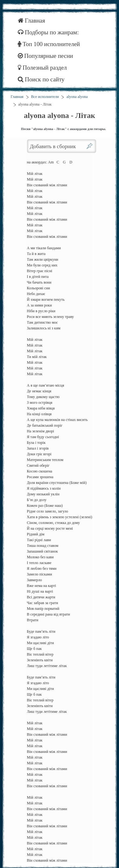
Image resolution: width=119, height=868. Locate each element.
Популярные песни (46, 56)
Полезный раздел (42, 68)
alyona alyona (77, 97)
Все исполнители (45, 97)
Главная (32, 21)
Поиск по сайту (41, 79)
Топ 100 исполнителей (49, 44)
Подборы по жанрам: (48, 32)
